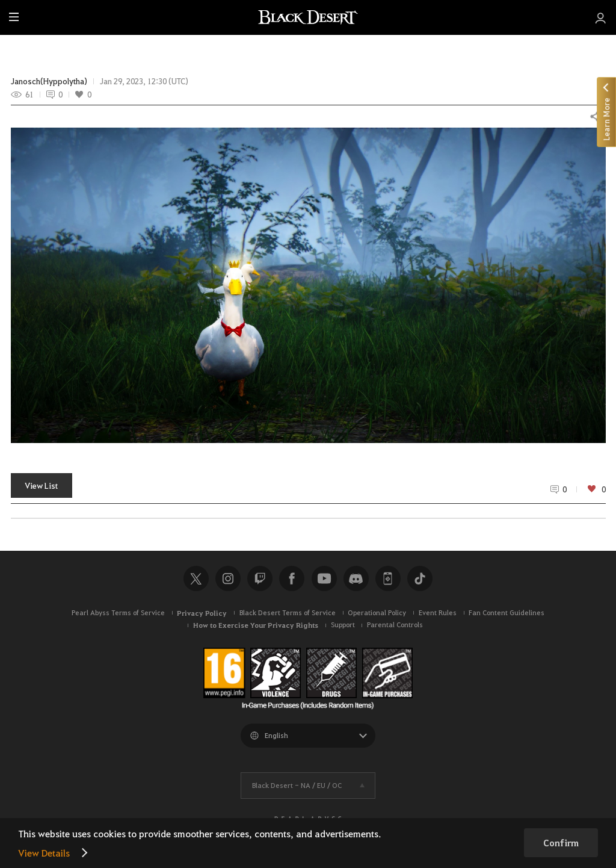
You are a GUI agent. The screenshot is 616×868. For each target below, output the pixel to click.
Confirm (561, 843)
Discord (356, 578)
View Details (44, 853)
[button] (308, 285)
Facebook (292, 578)
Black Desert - (297, 785)
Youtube (324, 578)
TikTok (420, 578)
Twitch (260, 578)
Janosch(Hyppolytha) (49, 81)
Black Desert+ (388, 578)
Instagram (228, 578)
